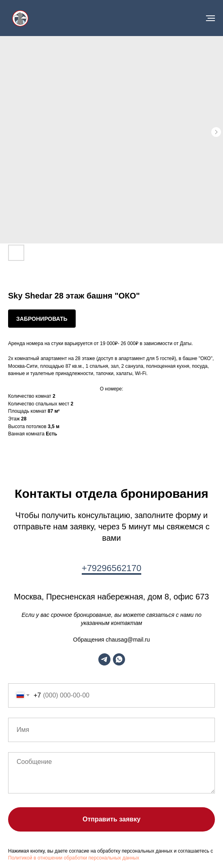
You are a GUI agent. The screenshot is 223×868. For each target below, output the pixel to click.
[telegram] (104, 659)
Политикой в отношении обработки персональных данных (74, 858)
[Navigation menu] (210, 18)
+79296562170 (111, 568)
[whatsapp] (119, 659)
